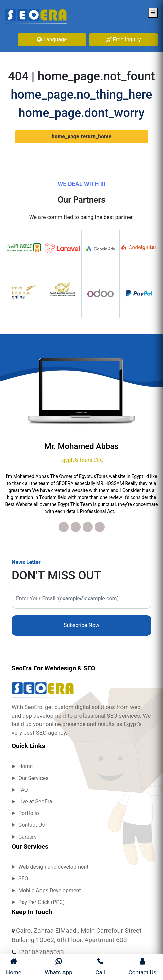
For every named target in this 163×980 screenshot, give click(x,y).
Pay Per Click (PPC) (42, 902)
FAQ (23, 790)
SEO (23, 879)
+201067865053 (41, 952)
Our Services (33, 778)
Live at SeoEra (35, 802)
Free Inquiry (124, 39)
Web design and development (54, 867)
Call (100, 967)
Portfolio (29, 813)
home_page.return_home (82, 137)
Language (52, 39)
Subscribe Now (81, 625)
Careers (28, 837)
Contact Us (32, 825)
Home (26, 766)
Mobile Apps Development (50, 890)
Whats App (58, 967)
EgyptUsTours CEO (81, 460)
